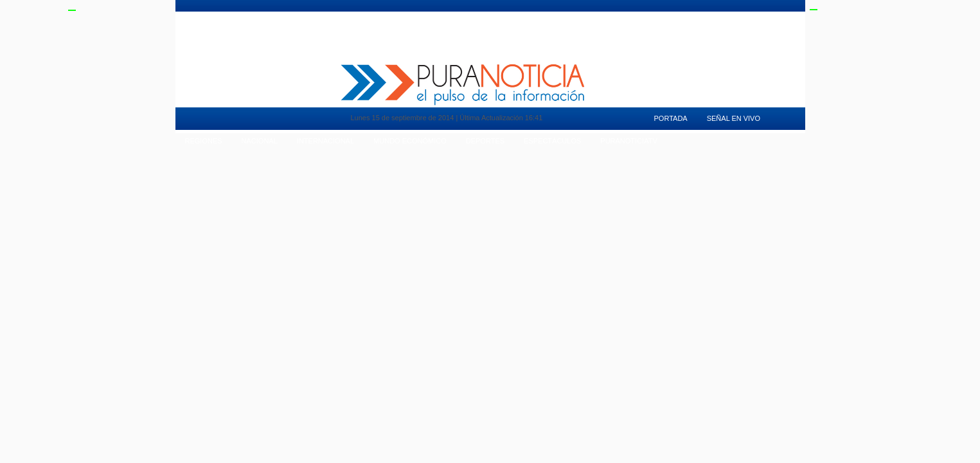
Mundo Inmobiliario (224, 16)
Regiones (204, 141)
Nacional (260, 141)
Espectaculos (576, 16)
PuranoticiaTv (642, 16)
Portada (671, 118)
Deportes (518, 16)
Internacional (325, 141)
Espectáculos (552, 141)
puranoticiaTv (628, 141)
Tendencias (464, 16)
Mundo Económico (410, 141)
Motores (346, 16)
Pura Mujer (294, 16)
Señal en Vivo (706, 16)
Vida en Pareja (403, 16)
